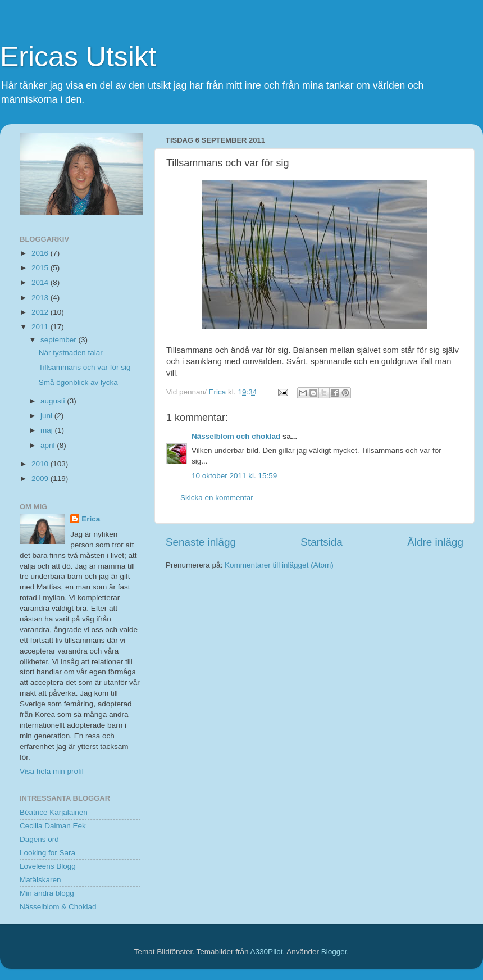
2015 (41, 268)
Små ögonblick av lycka (78, 382)
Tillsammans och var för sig (85, 367)
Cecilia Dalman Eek (53, 826)
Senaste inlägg (201, 542)
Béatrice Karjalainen (54, 812)
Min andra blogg (47, 893)
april (49, 445)
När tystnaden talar (71, 353)
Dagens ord (39, 839)
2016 (41, 253)
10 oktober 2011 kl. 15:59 (234, 476)
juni (47, 416)
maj (48, 430)
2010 (41, 464)
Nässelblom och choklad (236, 436)
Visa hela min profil (52, 771)
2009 (41, 478)
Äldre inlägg (435, 542)
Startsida (322, 542)
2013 (41, 298)
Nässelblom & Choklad (58, 907)
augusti (54, 401)
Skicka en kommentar (217, 498)
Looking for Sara (47, 853)
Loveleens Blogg (48, 866)
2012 (41, 312)
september (60, 340)
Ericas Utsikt (78, 57)
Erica (91, 519)
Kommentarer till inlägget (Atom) (279, 565)
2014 (41, 282)
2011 (41, 327)
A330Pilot (267, 952)
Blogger (334, 952)
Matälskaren (40, 880)
